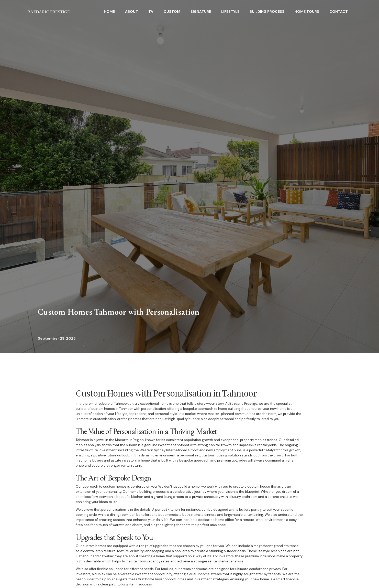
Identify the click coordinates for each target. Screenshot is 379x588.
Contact (339, 12)
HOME (109, 12)
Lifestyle (230, 12)
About (132, 12)
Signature (201, 12)
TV (151, 12)
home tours (307, 12)
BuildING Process (267, 12)
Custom (172, 12)
